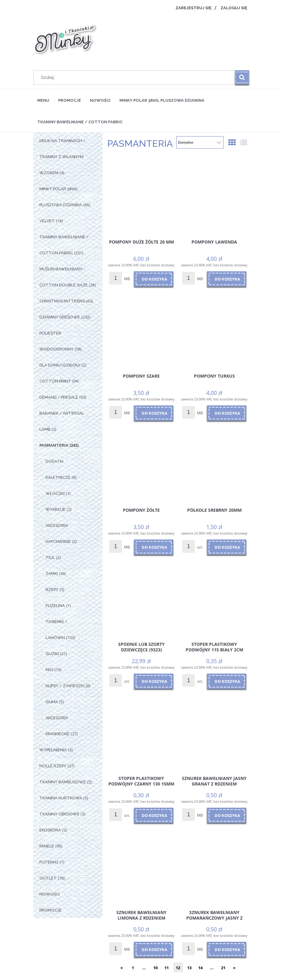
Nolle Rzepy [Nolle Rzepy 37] (53, 766)
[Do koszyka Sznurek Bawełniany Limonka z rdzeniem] (154, 949)
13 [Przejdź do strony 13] (189, 968)
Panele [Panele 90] (47, 846)
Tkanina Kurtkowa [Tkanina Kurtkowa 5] (61, 798)
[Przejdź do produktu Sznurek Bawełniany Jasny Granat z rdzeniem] (214, 731)
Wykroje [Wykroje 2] (56, 509)
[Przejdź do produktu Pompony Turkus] (214, 328)
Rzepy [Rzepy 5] (52, 590)
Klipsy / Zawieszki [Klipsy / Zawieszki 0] (65, 686)
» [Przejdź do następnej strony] (234, 968)
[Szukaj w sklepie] (136, 77)
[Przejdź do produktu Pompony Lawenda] (214, 194)
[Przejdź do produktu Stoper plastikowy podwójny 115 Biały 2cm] (214, 597)
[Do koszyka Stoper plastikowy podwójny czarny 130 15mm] (154, 815)
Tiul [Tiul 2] (50, 558)
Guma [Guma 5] (52, 702)
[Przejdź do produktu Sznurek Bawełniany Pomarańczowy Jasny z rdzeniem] (214, 865)
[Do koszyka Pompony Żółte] (154, 547)
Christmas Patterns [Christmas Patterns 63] (62, 301)
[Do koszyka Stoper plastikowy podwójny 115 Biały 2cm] (227, 681)
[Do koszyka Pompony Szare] (154, 413)
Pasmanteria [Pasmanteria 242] (54, 445)
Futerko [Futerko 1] (49, 862)
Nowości (50, 894)
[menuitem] (43, 100)
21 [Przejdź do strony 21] (223, 968)
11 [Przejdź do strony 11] (167, 968)
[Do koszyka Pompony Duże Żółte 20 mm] (154, 279)
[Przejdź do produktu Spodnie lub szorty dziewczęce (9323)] (141, 597)
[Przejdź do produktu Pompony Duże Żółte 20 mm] (141, 194)
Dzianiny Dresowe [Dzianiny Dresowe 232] (60, 317)
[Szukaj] (242, 77)
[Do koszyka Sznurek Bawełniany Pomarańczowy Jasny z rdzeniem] (227, 949)
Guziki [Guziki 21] (52, 654)
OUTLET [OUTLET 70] (48, 878)
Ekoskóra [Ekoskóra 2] (50, 830)
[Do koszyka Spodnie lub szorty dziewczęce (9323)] (154, 681)
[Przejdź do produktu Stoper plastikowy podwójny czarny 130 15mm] (141, 731)
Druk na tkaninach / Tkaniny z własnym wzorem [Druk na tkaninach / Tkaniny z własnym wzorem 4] (62, 157)
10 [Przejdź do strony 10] (155, 968)
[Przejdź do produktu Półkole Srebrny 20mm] (214, 462)
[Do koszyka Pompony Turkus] (227, 413)
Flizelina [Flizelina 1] (55, 606)
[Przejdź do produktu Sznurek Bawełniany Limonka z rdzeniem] (141, 865)
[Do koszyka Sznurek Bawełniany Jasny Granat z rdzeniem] (227, 815)
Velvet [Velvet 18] (47, 221)
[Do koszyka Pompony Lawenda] (227, 279)
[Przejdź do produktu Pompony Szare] (141, 328)
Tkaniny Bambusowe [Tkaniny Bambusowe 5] (63, 782)
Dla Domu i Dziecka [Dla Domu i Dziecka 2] (60, 365)
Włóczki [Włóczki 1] (55, 493)
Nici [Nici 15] (49, 670)
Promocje (50, 910)
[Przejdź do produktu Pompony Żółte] (141, 462)
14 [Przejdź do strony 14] (200, 968)
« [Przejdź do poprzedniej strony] (122, 968)
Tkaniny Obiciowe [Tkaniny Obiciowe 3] (59, 814)
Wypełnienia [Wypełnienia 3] (53, 750)
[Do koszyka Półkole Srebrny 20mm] (227, 547)
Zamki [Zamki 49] (52, 574)
